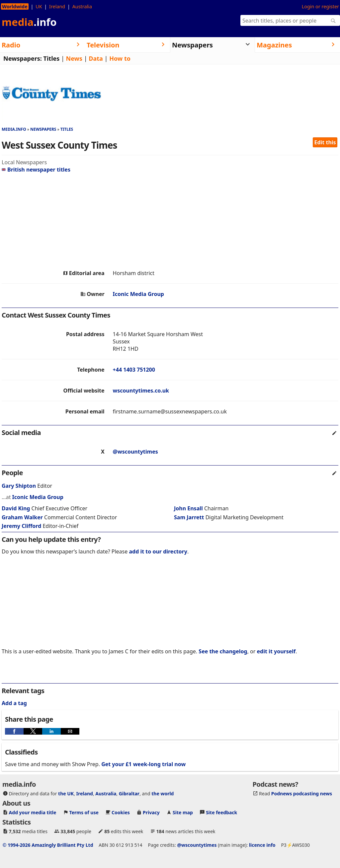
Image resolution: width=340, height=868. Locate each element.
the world (163, 794)
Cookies (121, 812)
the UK (66, 794)
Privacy (151, 812)
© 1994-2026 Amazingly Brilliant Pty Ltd (48, 845)
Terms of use (84, 812)
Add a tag (14, 703)
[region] (170, 221)
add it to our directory (158, 551)
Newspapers (43, 129)
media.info (14, 129)
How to (120, 58)
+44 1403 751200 (134, 370)
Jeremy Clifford (21, 526)
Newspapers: (23, 58)
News (74, 58)
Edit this (325, 142)
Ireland (57, 6)
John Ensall (188, 508)
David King (16, 508)
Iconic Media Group (138, 294)
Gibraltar (129, 794)
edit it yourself (276, 651)
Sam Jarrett (189, 517)
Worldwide (15, 6)
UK (39, 6)
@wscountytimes (135, 452)
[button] (14, 731)
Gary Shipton (19, 486)
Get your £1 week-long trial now (143, 764)
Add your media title (33, 812)
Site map (183, 812)
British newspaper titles (36, 170)
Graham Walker (22, 517)
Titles (52, 58)
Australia (82, 6)
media (29, 22)
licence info (262, 845)
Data (96, 58)
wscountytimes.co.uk (141, 391)
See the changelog (223, 651)
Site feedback (221, 812)
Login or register (320, 6)
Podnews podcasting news (302, 794)
